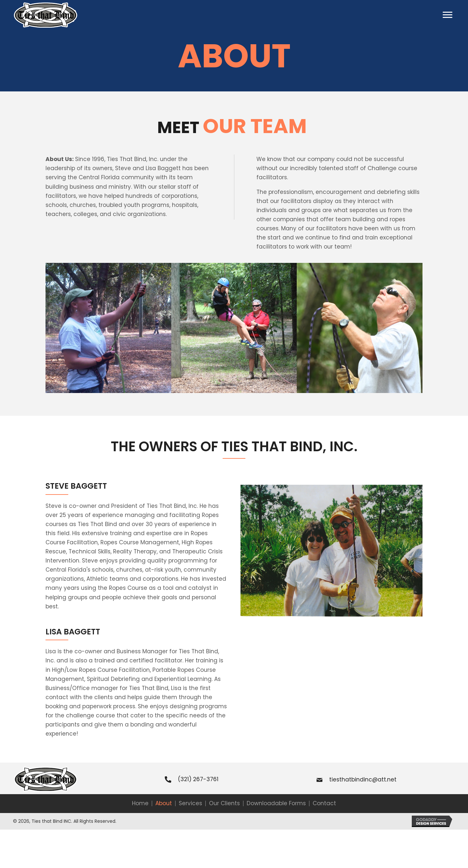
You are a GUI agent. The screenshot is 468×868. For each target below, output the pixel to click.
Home (140, 803)
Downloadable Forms (276, 803)
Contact (324, 803)
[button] (448, 15)
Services (190, 803)
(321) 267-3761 (198, 779)
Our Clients (224, 803)
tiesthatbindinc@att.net (363, 780)
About (164, 803)
